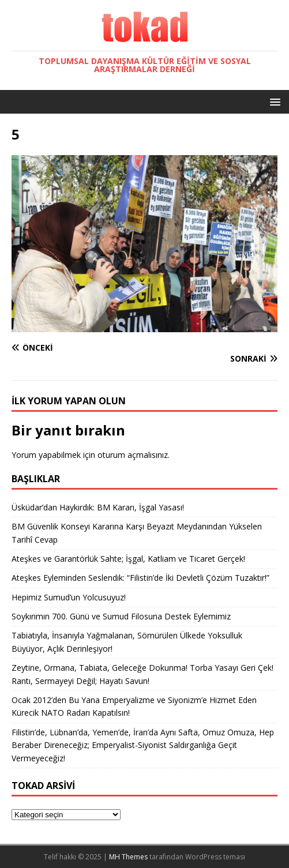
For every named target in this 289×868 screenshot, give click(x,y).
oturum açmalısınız (133, 455)
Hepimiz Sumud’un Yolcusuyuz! (69, 597)
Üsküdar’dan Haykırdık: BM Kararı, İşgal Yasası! (98, 507)
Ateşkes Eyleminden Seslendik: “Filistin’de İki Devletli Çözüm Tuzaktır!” (140, 578)
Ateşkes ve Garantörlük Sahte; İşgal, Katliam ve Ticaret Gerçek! (128, 559)
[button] (273, 101)
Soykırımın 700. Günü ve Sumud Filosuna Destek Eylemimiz (121, 616)
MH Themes (128, 857)
